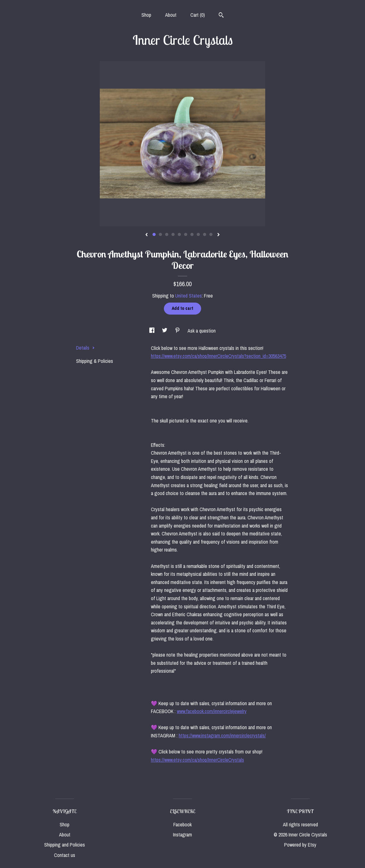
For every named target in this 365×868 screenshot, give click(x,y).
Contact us (65, 855)
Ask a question (202, 331)
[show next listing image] (218, 235)
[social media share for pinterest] (178, 331)
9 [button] (205, 234)
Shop (146, 15)
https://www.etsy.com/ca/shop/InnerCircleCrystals (197, 760)
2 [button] (160, 234)
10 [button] (211, 234)
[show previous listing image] (147, 235)
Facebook (182, 824)
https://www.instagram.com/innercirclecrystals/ (222, 735)
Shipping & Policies (95, 361)
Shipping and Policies (65, 845)
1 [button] (154, 234)
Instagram (182, 835)
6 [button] (186, 234)
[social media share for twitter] (165, 331)
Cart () (198, 15)
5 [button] (179, 234)
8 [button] (198, 234)
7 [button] (192, 234)
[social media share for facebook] (153, 331)
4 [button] (173, 234)
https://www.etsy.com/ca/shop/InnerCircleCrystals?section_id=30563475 (218, 356)
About (171, 15)
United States (188, 296)
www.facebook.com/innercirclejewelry (212, 711)
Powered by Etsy (300, 845)
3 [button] (167, 234)
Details (85, 348)
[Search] (221, 16)
